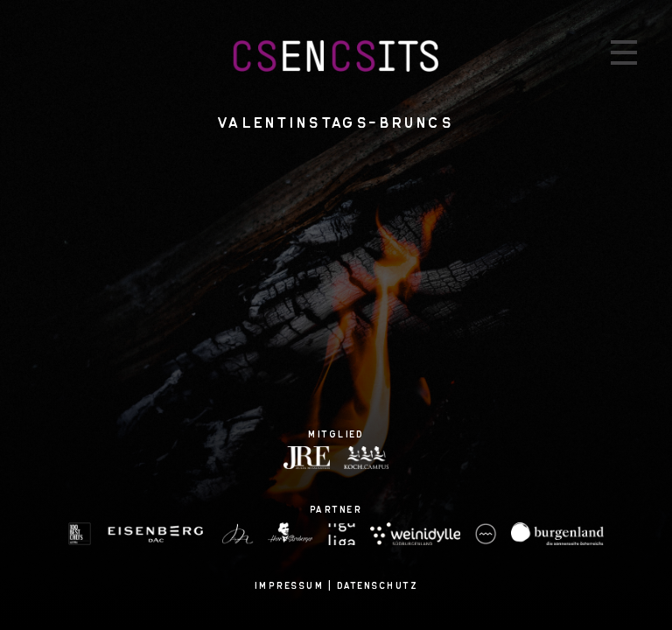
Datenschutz (378, 585)
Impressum (290, 585)
